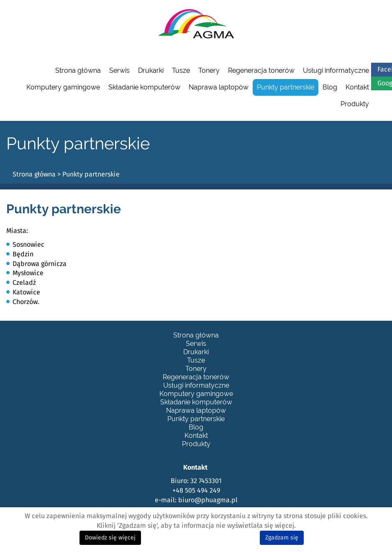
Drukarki (151, 70)
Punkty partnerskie (286, 87)
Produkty (355, 104)
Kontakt (357, 87)
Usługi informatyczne (336, 70)
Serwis (119, 70)
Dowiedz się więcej (110, 538)
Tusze (181, 70)
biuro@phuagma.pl (208, 500)
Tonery (209, 70)
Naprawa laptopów (219, 87)
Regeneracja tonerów (261, 70)
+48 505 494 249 (196, 491)
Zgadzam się (282, 538)
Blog (330, 87)
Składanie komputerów (144, 87)
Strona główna (78, 70)
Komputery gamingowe (63, 87)
